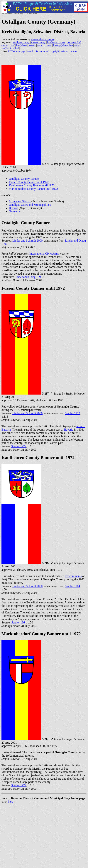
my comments (73, 576)
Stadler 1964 (73, 586)
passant (32, 45)
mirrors (73, 51)
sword (40, 45)
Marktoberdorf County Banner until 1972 (33, 189)
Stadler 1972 (73, 413)
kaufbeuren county (56, 42)
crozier (48, 45)
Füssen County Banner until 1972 (29, 182)
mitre (77, 45)
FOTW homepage (17, 51)
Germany (14, 211)
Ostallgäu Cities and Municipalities (30, 205)
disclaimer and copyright (47, 51)
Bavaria (13, 208)
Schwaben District (20, 201)
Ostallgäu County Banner (24, 179)
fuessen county (38, 42)
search (30, 51)
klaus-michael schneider (42, 39)
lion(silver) (22, 45)
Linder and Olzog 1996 (29, 277)
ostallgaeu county (21, 42)
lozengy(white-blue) (63, 45)
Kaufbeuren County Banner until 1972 (32, 185)
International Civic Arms (44, 254)
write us (65, 51)
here (11, 802)
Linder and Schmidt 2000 (27, 241)
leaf (17, 48)
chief (12, 45)
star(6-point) (7, 48)
